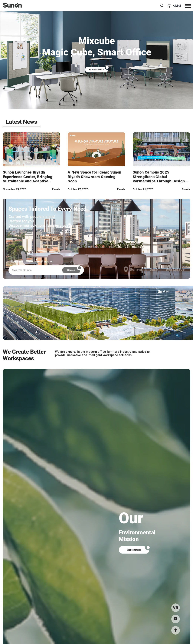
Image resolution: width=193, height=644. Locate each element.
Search (71, 270)
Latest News (21, 122)
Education (47, 261)
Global (177, 6)
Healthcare (32, 261)
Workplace (17, 261)
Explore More (97, 70)
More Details (134, 550)
